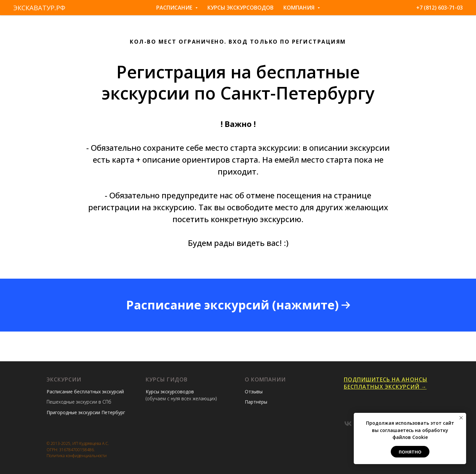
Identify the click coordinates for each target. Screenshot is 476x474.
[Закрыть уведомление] (461, 418)
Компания (302, 8)
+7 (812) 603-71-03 (439, 8)
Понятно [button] (410, 452)
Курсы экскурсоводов (240, 8)
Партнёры (256, 402)
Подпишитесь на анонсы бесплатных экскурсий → (386, 383)
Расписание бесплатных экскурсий (85, 392)
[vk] (348, 424)
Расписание (177, 8)
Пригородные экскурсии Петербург (86, 412)
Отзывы (254, 392)
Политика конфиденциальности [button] (77, 456)
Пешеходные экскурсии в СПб (79, 402)
